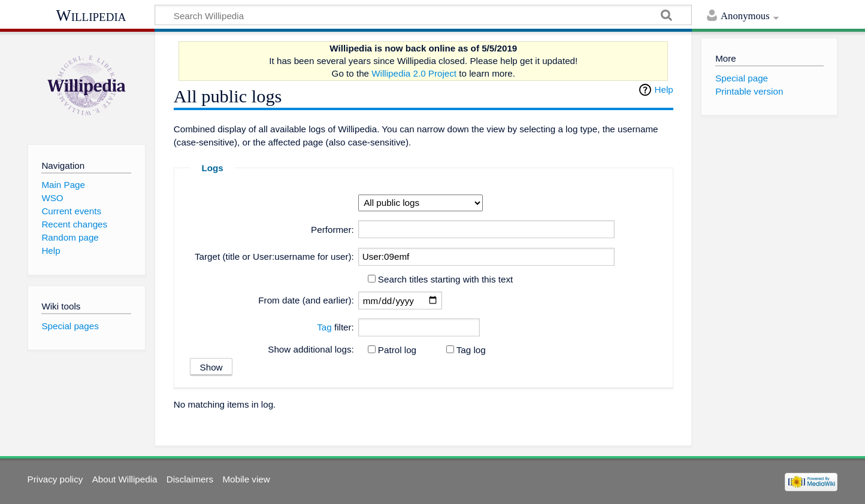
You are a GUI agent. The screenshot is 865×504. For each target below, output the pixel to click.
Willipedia (91, 16)
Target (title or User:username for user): (274, 256)
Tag (324, 327)
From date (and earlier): (306, 300)
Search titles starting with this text (445, 279)
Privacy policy (55, 479)
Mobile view (246, 479)
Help (664, 89)
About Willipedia (125, 479)
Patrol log (397, 350)
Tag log (471, 350)
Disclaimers (190, 479)
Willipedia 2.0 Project (414, 73)
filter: (335, 327)
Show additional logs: (311, 349)
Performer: (332, 230)
